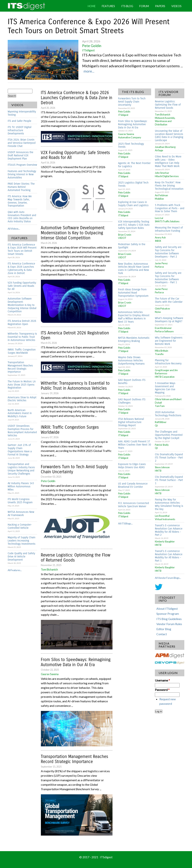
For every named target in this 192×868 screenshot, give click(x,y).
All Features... (15, 570)
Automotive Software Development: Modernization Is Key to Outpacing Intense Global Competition (22, 305)
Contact (162, 634)
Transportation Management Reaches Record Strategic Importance (20, 367)
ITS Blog (127, 6)
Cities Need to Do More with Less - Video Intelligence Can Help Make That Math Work (168, 161)
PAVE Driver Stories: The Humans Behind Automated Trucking (21, 187)
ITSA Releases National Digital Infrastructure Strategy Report (131, 422)
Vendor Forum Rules (169, 624)
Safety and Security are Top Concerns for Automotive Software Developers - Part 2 (168, 252)
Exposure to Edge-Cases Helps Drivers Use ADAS (132, 466)
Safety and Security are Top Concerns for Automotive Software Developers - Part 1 (168, 278)
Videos (176, 6)
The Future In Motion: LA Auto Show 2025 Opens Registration (22, 385)
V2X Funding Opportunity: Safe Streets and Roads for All (22, 286)
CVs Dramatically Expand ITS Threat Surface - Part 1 (169, 480)
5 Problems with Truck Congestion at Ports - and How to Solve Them (170, 208)
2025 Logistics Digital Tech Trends (133, 184)
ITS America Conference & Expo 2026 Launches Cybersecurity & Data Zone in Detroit (21, 268)
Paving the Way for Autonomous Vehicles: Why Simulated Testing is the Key (169, 504)
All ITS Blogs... (125, 523)
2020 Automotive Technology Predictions (168, 414)
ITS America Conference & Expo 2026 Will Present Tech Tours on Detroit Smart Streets (89, 26)
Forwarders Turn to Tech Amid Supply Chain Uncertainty (74, 469)
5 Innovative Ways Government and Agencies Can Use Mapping (165, 388)
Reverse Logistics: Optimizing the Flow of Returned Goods (76, 558)
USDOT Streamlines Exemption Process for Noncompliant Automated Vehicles (22, 431)
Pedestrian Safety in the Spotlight (132, 246)
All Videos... (14, 229)
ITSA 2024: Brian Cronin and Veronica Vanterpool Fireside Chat (22, 143)
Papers (160, 6)
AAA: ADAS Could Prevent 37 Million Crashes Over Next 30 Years (135, 445)
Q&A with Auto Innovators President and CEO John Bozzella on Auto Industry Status (22, 217)
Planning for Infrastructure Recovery (168, 362)
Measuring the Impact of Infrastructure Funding (169, 229)
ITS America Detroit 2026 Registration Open (22, 323)
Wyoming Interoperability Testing (22, 113)
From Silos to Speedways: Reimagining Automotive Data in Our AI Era (76, 662)
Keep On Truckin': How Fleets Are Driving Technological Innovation (169, 186)
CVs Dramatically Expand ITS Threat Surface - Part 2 (169, 458)
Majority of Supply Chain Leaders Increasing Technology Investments (22, 541)
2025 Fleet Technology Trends (131, 145)
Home (92, 6)
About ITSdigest (167, 608)
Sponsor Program (168, 614)
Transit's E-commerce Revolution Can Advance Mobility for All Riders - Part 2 (169, 530)
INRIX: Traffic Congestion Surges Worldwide (22, 351)
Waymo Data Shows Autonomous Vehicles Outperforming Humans (131, 361)
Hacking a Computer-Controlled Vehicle (20, 526)
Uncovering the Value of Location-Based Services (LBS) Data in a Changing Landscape (169, 136)
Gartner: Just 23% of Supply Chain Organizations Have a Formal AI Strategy (20, 450)
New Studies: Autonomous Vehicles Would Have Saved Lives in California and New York (134, 269)
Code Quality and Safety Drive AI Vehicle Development (21, 557)
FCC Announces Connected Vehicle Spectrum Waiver (134, 505)
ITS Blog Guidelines (169, 619)
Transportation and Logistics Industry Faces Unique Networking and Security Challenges (21, 469)
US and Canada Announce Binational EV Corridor (133, 485)
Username (162, 680)
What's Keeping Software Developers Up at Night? (169, 320)
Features (108, 6)
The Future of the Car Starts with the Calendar (169, 300)
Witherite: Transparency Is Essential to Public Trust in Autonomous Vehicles (22, 337)
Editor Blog (164, 629)
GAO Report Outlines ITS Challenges (132, 401)
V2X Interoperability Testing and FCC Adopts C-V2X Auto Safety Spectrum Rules (134, 225)
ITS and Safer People (19, 121)
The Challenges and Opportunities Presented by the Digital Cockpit (169, 435)
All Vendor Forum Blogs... (168, 578)
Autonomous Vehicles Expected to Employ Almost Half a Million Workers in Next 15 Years (134, 317)
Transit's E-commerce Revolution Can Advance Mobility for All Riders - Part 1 (169, 556)
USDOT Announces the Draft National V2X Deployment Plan (20, 155)
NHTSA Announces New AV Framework (21, 514)
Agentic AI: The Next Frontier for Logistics (134, 165)
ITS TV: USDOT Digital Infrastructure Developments (19, 130)
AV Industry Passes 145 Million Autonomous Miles (21, 486)
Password (162, 690)
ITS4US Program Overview (22, 165)
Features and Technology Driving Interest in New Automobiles (22, 174)
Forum (144, 6)
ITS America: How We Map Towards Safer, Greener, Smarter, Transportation (20, 201)
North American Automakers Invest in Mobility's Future (20, 413)
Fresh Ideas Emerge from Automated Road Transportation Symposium (133, 293)
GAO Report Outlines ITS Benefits (132, 382)
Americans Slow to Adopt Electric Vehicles (22, 399)
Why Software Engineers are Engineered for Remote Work (169, 341)
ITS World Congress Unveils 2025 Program (20, 501)
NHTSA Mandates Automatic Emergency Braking (134, 339)
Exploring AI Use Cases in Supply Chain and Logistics (133, 204)
